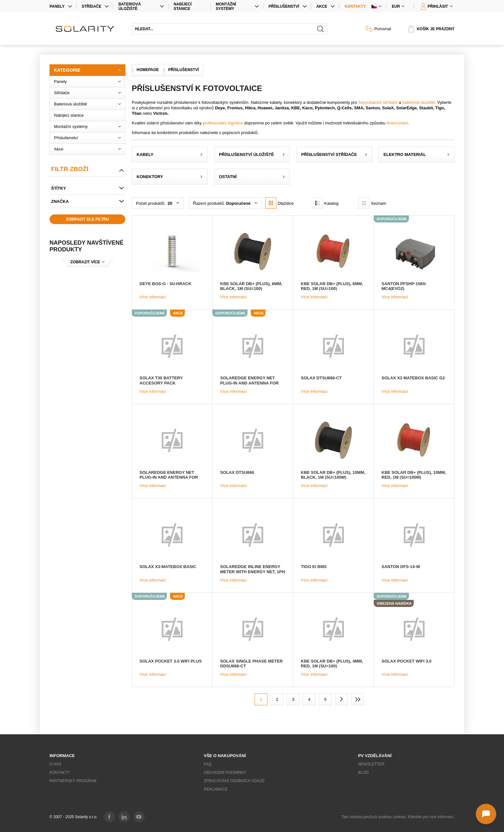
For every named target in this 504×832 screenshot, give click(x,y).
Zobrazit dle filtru (87, 219)
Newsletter (371, 764)
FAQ (208, 764)
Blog (363, 773)
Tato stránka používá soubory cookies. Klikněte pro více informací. (398, 817)
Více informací (153, 297)
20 (169, 203)
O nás (55, 764)
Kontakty (355, 6)
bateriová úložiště (419, 102)
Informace (62, 756)
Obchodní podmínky (225, 773)
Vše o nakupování (225, 756)
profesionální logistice (223, 123)
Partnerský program (73, 781)
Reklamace (216, 789)
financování (397, 123)
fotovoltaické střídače (378, 102)
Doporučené (238, 203)
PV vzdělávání (375, 756)
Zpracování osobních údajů (234, 781)
